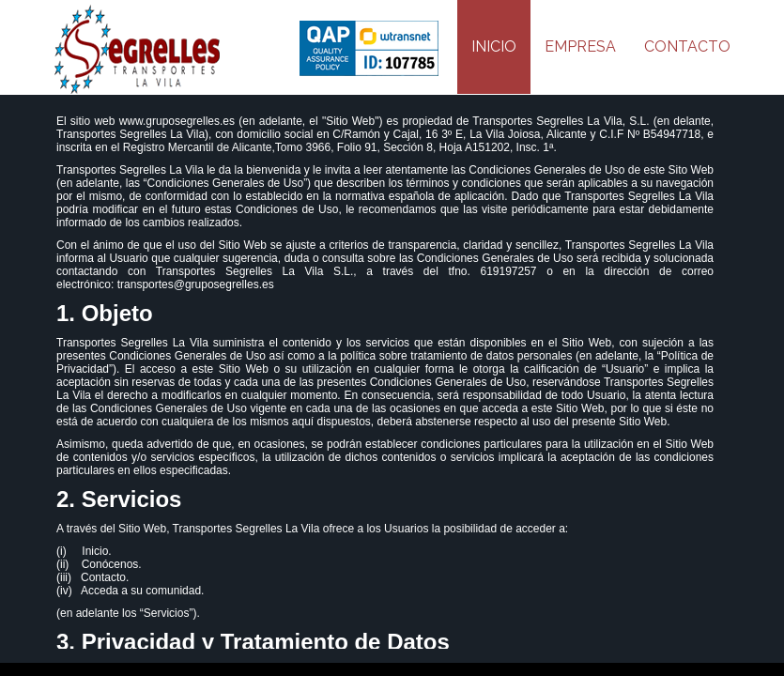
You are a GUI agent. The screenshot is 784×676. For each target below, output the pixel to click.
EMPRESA (580, 46)
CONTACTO (687, 46)
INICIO (494, 46)
